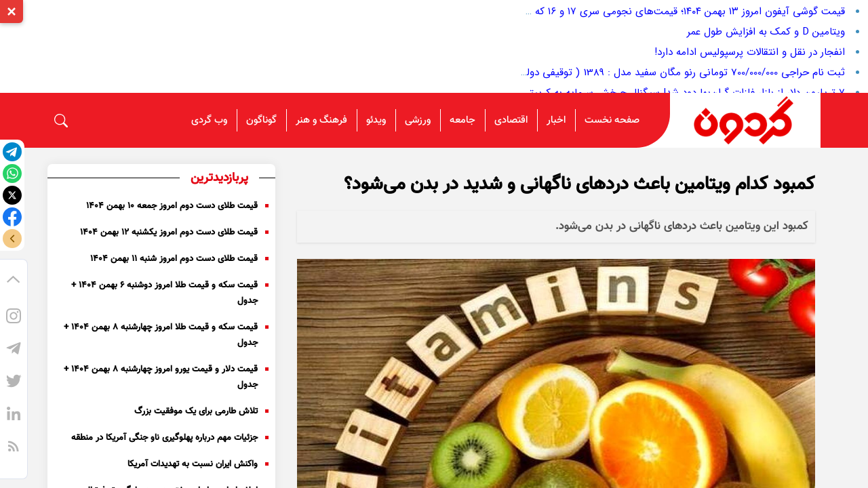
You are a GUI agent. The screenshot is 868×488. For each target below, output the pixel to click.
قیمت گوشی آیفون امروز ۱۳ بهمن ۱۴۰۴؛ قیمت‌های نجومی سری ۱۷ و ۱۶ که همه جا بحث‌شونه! (649, 12)
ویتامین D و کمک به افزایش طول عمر (766, 32)
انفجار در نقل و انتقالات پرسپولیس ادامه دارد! (750, 52)
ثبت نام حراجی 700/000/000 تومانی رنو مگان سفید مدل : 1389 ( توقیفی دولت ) (677, 73)
